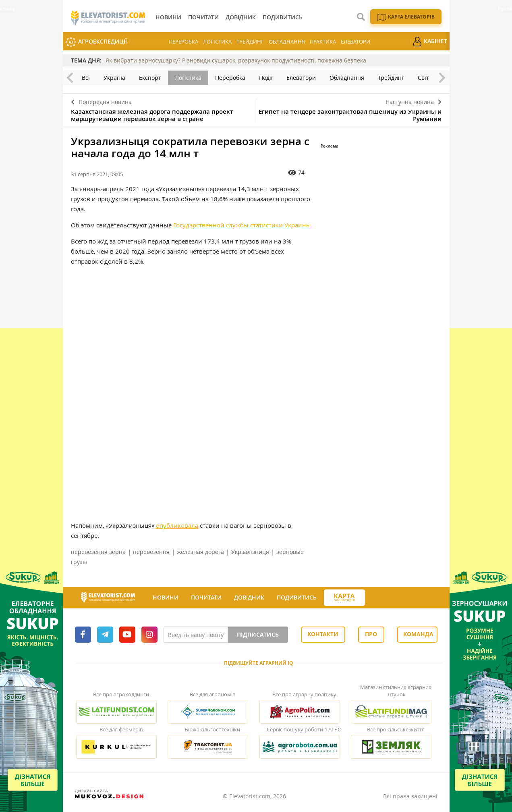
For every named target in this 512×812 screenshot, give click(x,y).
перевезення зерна (98, 552)
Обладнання (287, 42)
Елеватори (355, 42)
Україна (114, 78)
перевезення (151, 552)
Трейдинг (250, 42)
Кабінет (430, 42)
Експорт (150, 78)
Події (266, 78)
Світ (423, 78)
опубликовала (177, 525)
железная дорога (200, 552)
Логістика (217, 42)
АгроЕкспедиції (96, 42)
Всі (86, 78)
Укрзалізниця (250, 552)
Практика (323, 42)
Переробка (183, 42)
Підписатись (258, 634)
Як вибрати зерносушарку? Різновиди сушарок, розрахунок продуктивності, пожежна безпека (236, 60)
